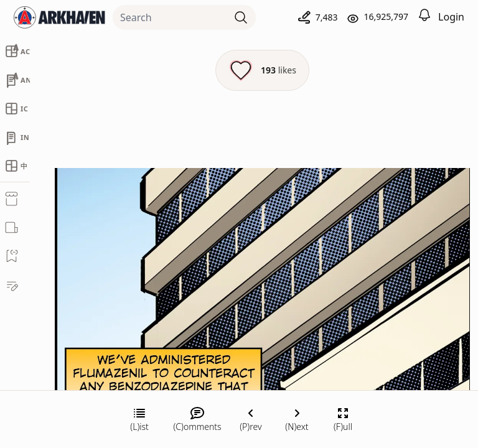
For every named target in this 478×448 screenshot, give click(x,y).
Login (451, 17)
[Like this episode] (262, 70)
